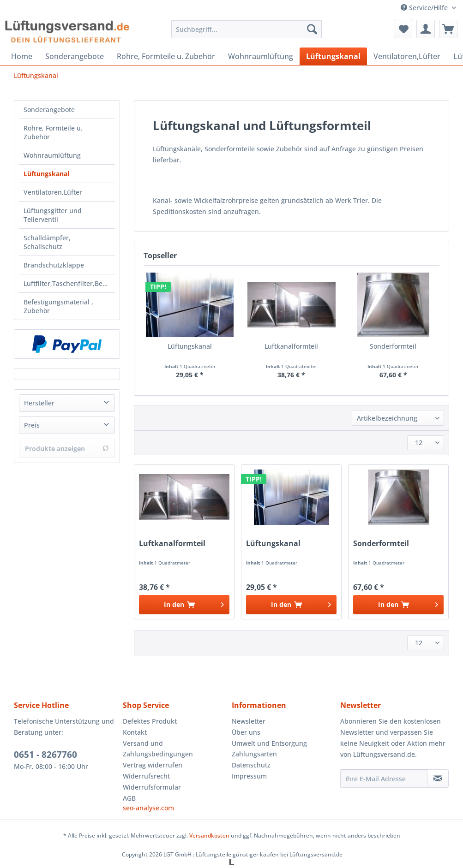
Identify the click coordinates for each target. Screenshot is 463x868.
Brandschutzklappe (54, 265)
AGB (129, 798)
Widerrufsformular (152, 787)
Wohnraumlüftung (52, 155)
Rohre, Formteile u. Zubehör (53, 132)
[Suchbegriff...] (247, 29)
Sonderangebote (49, 110)
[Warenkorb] (448, 29)
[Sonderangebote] (75, 56)
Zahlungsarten (254, 754)
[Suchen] (312, 29)
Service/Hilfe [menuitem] (425, 8)
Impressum (249, 776)
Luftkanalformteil (291, 346)
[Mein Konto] (426, 29)
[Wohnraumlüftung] (261, 56)
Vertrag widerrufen (153, 765)
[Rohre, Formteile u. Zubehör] (166, 56)
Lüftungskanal (46, 174)
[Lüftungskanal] (333, 56)
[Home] (22, 56)
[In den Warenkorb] (184, 605)
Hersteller (39, 403)
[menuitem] (247, 33)
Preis (32, 425)
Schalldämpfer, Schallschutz (47, 242)
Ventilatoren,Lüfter (53, 192)
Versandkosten (209, 835)
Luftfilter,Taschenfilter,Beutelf (69, 283)
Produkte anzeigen (67, 449)
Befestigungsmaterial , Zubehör (58, 306)
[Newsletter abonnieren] (438, 779)
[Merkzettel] (403, 29)
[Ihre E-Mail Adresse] (384, 779)
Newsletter (249, 721)
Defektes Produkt (150, 721)
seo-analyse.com (148, 808)
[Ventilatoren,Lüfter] (407, 56)
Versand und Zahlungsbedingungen (158, 749)
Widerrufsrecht (146, 776)
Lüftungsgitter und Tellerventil (53, 215)
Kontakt (135, 732)
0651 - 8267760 (45, 755)
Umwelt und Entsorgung (269, 743)
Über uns (246, 732)
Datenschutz (251, 765)
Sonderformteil (393, 346)
